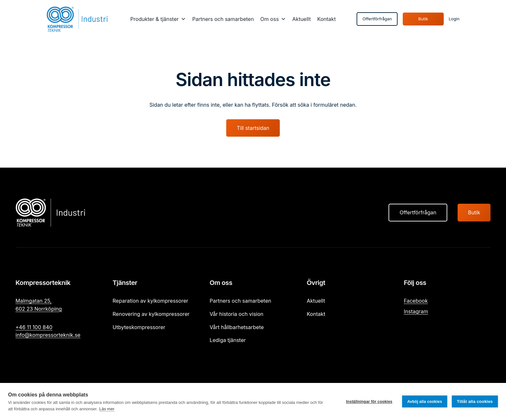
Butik (423, 19)
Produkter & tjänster (155, 19)
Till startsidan (253, 128)
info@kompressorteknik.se (48, 335)
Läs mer (107, 409)
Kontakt (326, 19)
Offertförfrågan (377, 19)
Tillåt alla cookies (475, 401)
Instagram (416, 311)
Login (454, 19)
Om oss (270, 19)
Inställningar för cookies (369, 402)
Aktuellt (302, 19)
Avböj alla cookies (425, 402)
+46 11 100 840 (34, 327)
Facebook (416, 301)
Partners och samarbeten (223, 19)
